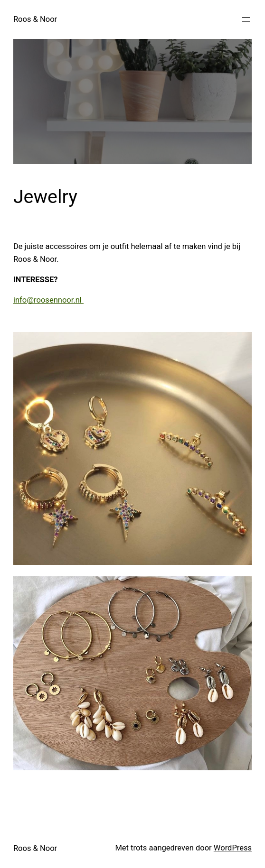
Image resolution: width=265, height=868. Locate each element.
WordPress (233, 848)
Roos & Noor (35, 19)
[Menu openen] (246, 19)
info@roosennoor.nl (48, 300)
